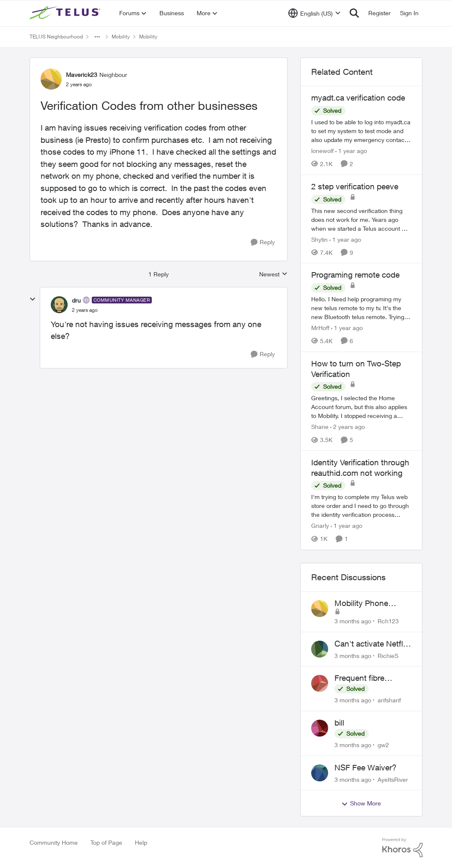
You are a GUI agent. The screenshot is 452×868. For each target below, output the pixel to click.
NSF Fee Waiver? (366, 767)
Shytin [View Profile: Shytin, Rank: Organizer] (319, 239)
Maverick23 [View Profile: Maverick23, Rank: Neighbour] (82, 75)
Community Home (54, 842)
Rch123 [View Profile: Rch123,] (388, 621)
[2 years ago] (348, 427)
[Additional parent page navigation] (97, 37)
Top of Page (106, 842)
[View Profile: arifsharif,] (320, 683)
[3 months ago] (353, 621)
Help (141, 842)
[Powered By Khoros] (403, 848)
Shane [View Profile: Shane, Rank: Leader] (320, 427)
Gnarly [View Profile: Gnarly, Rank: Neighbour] (320, 526)
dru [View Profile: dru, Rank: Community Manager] (76, 300)
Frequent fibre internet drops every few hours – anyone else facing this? (370, 678)
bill (339, 723)
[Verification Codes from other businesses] (85, 310)
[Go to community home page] (66, 13)
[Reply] (263, 242)
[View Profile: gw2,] (320, 728)
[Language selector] (314, 13)
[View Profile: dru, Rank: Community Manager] (59, 305)
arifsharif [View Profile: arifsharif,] (389, 700)
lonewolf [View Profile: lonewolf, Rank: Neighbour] (322, 151)
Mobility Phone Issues (361, 603)
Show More (361, 803)
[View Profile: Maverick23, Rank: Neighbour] (51, 79)
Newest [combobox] (273, 274)
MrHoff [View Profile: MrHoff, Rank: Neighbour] (320, 328)
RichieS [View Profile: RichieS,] (388, 655)
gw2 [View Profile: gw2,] (383, 745)
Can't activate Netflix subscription (372, 644)
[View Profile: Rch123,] (320, 609)
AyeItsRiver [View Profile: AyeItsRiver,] (393, 779)
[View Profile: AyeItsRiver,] (320, 773)
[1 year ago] (351, 151)
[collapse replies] (33, 299)
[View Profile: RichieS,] (320, 649)
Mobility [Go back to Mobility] (121, 37)
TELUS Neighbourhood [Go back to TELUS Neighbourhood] (56, 37)
